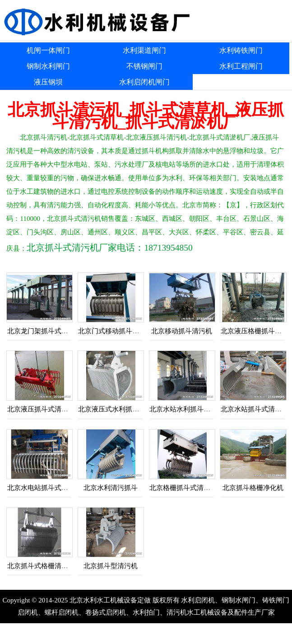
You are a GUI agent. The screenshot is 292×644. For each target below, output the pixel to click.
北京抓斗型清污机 (111, 566)
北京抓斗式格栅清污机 (41, 566)
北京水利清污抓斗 (111, 488)
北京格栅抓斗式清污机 (183, 488)
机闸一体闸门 (48, 50)
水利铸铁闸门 (241, 50)
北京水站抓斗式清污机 (255, 409)
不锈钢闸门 (144, 66)
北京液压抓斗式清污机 (41, 409)
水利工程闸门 (241, 66)
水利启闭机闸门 (144, 82)
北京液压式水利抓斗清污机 (119, 409)
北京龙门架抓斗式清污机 (44, 331)
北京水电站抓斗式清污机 (44, 488)
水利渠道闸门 (144, 50)
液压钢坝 (48, 82)
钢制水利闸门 (48, 66)
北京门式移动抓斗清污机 (115, 331)
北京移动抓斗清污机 (182, 331)
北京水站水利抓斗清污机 (187, 409)
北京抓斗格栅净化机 (253, 488)
